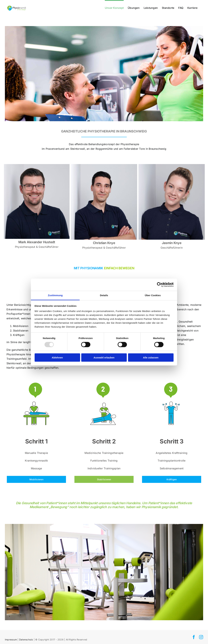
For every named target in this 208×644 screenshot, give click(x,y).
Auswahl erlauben (104, 358)
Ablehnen (57, 358)
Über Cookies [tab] (153, 295)
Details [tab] (104, 295)
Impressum (11, 640)
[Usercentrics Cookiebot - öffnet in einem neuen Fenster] (159, 285)
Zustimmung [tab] (55, 295)
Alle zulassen (151, 358)
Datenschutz (26, 640)
